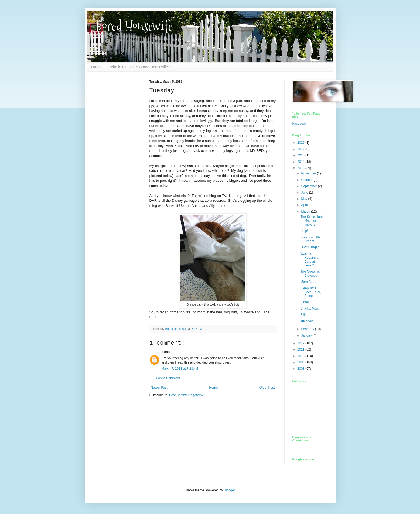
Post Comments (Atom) (186, 395)
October (307, 180)
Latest (96, 67)
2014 (301, 162)
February (308, 329)
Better (305, 302)
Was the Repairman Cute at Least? (310, 260)
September (309, 186)
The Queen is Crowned (310, 273)
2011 (301, 349)
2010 (301, 356)
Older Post (267, 388)
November (309, 173)
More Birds (308, 282)
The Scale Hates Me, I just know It (312, 221)
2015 (301, 155)
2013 (301, 168)
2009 (301, 362)
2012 (301, 343)
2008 (301, 369)
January (307, 335)
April (305, 205)
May (305, 199)
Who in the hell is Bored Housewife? (140, 67)
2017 (301, 149)
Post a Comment (168, 378)
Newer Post (159, 388)
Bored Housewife (134, 26)
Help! (304, 231)
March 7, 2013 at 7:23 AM (180, 369)
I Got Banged (310, 247)
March (306, 211)
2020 (301, 143)
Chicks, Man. (310, 309)
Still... (304, 315)
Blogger (229, 490)
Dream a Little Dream (310, 239)
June (305, 193)
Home (213, 388)
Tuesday (306, 321)
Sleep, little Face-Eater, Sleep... (311, 292)
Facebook (300, 124)
